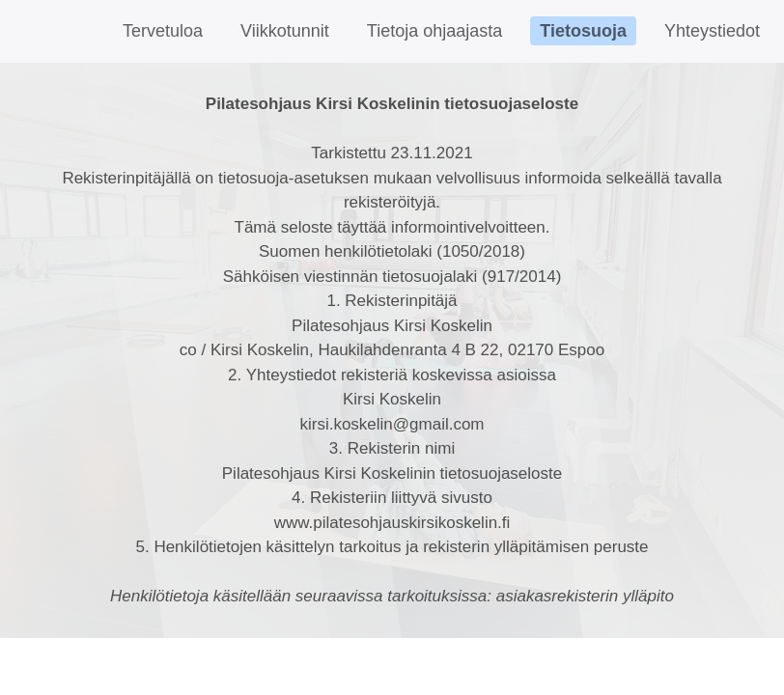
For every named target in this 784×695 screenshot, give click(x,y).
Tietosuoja (583, 31)
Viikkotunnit (285, 31)
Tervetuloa (163, 31)
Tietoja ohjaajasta (434, 31)
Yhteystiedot (712, 31)
